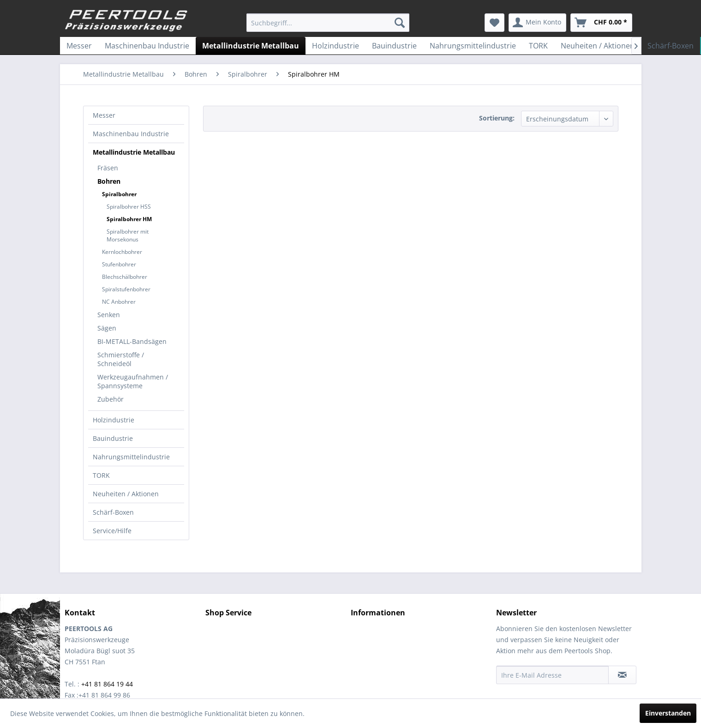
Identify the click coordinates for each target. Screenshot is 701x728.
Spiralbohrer (119, 194)
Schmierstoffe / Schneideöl (121, 359)
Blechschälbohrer (125, 277)
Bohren (109, 181)
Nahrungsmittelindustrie (131, 457)
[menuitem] (328, 23)
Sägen (107, 328)
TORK (101, 475)
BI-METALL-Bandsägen (132, 341)
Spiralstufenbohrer (126, 289)
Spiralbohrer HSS (129, 207)
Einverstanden (668, 713)
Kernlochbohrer (122, 252)
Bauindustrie (113, 438)
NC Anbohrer (119, 302)
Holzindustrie (114, 420)
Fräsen (108, 168)
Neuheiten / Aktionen (126, 494)
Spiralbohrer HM (129, 219)
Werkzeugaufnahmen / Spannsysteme (133, 381)
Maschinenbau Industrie (131, 134)
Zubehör (111, 399)
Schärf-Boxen (113, 512)
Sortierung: (497, 118)
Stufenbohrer (119, 264)
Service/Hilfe (112, 531)
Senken (109, 315)
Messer (104, 115)
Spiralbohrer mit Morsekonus (128, 235)
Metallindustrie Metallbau (134, 152)
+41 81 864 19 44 (107, 684)
